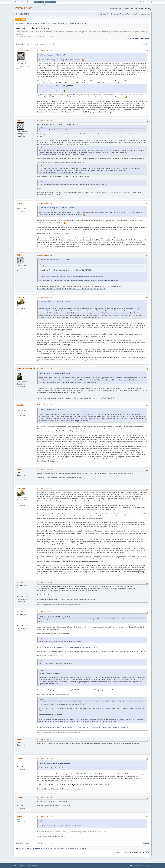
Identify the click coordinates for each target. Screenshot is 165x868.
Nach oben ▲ (148, 866)
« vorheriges (135, 38)
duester (20, 203)
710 (53, 44)
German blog (115, 14)
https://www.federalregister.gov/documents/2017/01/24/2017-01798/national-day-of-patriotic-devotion (71, 289)
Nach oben (20, 843)
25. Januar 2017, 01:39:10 (45, 50)
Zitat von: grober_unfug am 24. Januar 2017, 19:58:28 (57, 208)
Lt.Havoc (21, 297)
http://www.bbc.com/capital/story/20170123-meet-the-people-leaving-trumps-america (66, 599)
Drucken (146, 44)
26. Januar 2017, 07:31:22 (45, 740)
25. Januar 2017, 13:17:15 (45, 583)
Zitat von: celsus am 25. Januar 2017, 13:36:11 (55, 763)
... (36, 44)
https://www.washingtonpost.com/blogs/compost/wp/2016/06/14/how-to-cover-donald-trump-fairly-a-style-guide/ (75, 690)
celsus (20, 583)
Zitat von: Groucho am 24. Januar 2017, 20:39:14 (56, 55)
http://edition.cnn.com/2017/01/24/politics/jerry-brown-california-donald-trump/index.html (67, 647)
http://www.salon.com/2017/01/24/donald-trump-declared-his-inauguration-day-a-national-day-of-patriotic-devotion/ (78, 280)
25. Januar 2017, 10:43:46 (45, 368)
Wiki (108, 14)
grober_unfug (23, 50)
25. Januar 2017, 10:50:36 (45, 405)
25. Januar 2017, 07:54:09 (45, 121)
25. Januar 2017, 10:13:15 (45, 297)
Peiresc (20, 121)
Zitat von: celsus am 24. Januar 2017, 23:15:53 (55, 260)
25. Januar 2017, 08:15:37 (45, 203)
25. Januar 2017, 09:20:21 (45, 255)
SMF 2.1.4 (16, 866)
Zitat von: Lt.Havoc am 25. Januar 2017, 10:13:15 (56, 373)
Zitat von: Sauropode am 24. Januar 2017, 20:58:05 (57, 86)
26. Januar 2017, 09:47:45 (45, 816)
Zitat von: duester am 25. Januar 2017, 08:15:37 (55, 302)
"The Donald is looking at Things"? (89, 774)
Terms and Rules (138, 866)
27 (48, 44)
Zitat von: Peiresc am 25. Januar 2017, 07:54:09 (55, 616)
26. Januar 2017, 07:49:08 (45, 759)
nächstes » (145, 38)
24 (40, 44)
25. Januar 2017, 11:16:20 (45, 470)
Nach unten (20, 44)
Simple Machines (33, 866)
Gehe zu (119, 852)
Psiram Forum (24, 8)
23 (37, 44)
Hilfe (131, 866)
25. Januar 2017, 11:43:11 (45, 489)
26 (46, 44)
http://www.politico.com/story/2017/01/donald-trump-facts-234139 (61, 154)
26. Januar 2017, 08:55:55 (45, 798)
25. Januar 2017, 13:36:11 (45, 612)
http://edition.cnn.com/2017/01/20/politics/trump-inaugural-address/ (62, 173)
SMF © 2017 (24, 866)
